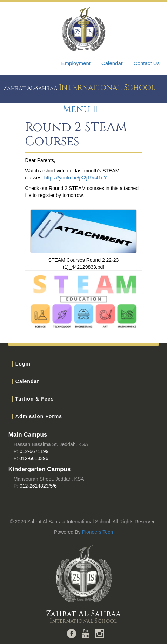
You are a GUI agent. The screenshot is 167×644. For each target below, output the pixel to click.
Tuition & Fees (35, 399)
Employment (76, 63)
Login (23, 364)
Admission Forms (39, 416)
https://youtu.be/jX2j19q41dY (76, 178)
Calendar (112, 63)
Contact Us (147, 63)
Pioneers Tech (97, 532)
